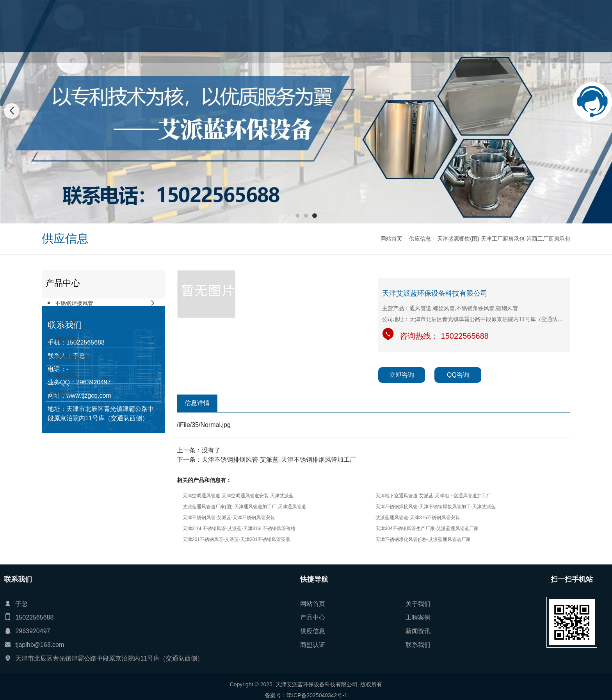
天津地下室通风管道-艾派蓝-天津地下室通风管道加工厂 (433, 496)
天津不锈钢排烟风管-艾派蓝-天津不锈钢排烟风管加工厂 (279, 460)
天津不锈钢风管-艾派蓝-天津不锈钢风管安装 (229, 518)
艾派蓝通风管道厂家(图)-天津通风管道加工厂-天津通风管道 (244, 507)
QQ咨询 (458, 375)
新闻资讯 (380, 31)
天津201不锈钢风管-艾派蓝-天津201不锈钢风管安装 (237, 539)
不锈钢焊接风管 (69, 303)
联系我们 (448, 31)
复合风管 (61, 375)
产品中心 (279, 31)
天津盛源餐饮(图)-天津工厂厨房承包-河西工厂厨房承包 (504, 239)
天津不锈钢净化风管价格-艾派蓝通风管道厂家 (423, 539)
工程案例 (313, 31)
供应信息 (347, 31)
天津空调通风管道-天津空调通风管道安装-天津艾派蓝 (238, 496)
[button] (297, 216)
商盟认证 (414, 31)
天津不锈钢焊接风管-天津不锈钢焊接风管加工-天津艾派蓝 (436, 507)
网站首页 (211, 31)
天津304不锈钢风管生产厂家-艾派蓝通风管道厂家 (427, 529)
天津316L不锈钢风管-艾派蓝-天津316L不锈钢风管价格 (239, 529)
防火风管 (61, 321)
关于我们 (245, 31)
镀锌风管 (61, 339)
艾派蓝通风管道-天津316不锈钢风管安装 (418, 518)
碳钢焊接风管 (67, 357)
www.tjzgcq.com (89, 503)
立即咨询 (402, 375)
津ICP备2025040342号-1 (317, 695)
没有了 (211, 450)
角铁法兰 (61, 393)
